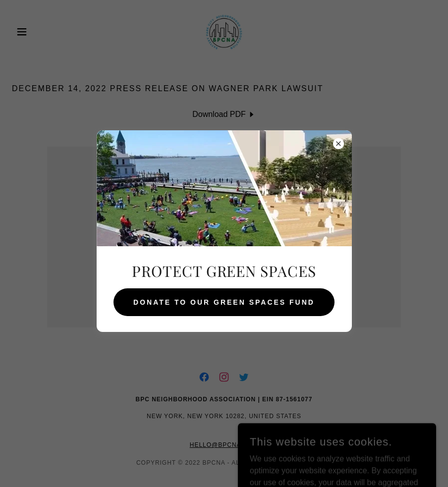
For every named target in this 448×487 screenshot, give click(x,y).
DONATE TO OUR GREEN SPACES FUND (224, 302)
